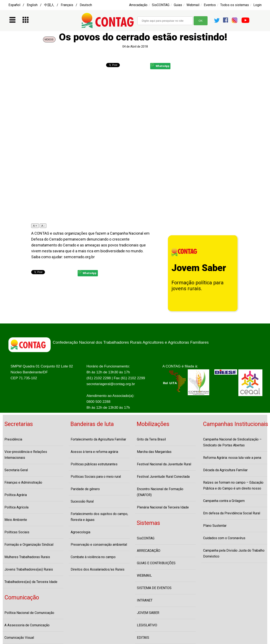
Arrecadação (138, 5)
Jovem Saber (199, 268)
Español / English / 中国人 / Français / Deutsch (50, 5)
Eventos (210, 5)
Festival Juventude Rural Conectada (163, 477)
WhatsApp (160, 65)
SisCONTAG (161, 5)
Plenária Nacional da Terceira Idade (163, 507)
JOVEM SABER (148, 613)
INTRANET (145, 600)
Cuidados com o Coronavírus (224, 538)
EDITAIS (143, 638)
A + (35, 226)
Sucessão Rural (82, 501)
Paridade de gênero (85, 489)
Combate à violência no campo (93, 557)
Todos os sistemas (235, 5)
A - (43, 226)
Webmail (193, 5)
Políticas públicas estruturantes (94, 464)
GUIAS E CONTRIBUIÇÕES (156, 563)
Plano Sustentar (215, 526)
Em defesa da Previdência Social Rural (232, 513)
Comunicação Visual (19, 638)
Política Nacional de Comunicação (29, 613)
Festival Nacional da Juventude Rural (164, 464)
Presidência (13, 439)
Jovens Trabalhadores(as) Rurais (29, 569)
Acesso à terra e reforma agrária (94, 452)
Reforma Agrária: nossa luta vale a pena (232, 458)
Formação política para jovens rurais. (198, 286)
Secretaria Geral (16, 470)
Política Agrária (16, 495)
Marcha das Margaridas (154, 452)
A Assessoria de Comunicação (27, 625)
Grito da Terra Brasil (151, 439)
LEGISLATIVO (147, 625)
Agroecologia (80, 532)
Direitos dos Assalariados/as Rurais (98, 569)
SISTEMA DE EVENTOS (154, 588)
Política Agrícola (16, 507)
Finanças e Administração (23, 482)
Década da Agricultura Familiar (225, 470)
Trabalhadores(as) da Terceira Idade (31, 582)
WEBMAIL (144, 575)
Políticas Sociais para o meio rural (96, 477)
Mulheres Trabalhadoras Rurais (27, 557)
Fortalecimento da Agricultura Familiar (98, 439)
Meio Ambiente (16, 520)
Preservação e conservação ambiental (99, 545)
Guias (178, 5)
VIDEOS (49, 39)
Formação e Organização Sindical (29, 545)
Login (257, 5)
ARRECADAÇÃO (149, 551)
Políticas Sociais (17, 532)
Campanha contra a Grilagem (224, 501)
